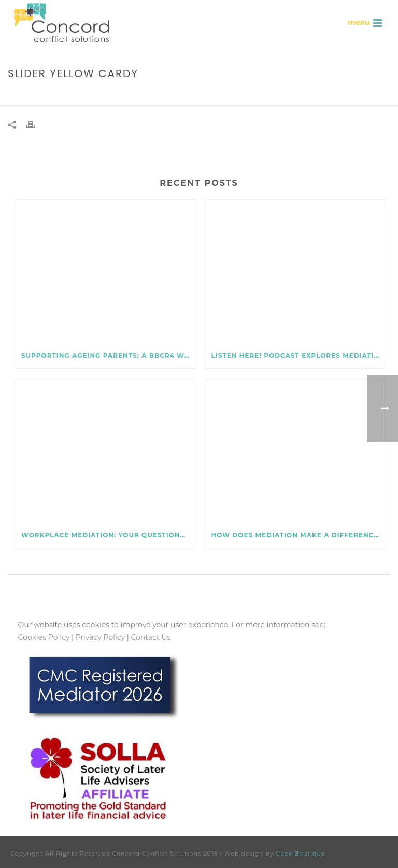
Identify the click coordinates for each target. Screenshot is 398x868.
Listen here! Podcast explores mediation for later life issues (298, 355)
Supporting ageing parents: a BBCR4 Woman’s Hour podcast (108, 355)
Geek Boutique (301, 854)
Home (289, 95)
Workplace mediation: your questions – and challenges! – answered (108, 535)
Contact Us (151, 637)
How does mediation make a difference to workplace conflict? (298, 535)
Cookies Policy (44, 637)
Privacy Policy (100, 637)
